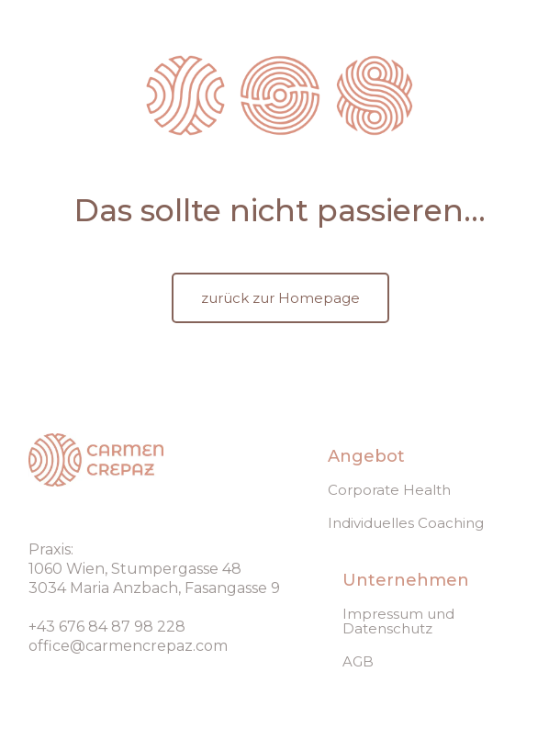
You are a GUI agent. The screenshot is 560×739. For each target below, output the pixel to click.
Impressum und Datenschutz (398, 621)
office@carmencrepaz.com (128, 646)
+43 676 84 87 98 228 (107, 627)
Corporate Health (389, 490)
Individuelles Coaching (406, 523)
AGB (358, 662)
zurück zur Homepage (280, 298)
